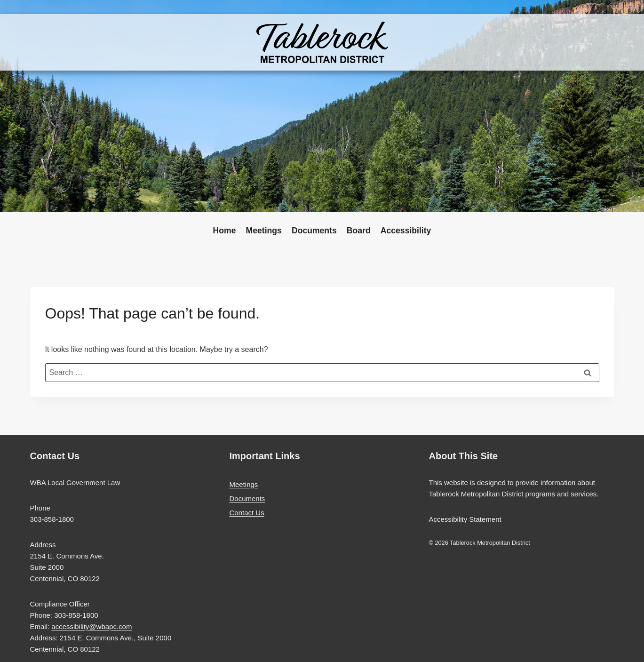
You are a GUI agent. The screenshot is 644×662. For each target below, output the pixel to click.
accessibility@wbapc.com (91, 626)
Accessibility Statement (465, 519)
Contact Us (247, 513)
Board (359, 231)
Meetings (264, 231)
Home (225, 231)
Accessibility (406, 231)
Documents (314, 231)
